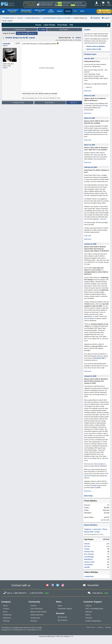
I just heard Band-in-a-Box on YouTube (57, 18)
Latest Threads (49, 25)
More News (89, 496)
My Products (63, 620)
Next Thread (64, 30)
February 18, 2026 (91, 167)
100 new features (90, 319)
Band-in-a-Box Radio (38, 612)
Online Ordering (80, 5)
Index (42, 30)
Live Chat (65, 5)
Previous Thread (19, 30)
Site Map (108, 627)
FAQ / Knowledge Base (94, 609)
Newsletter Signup (65, 609)
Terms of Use (91, 627)
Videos (88, 615)
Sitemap (6, 621)
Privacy (100, 627)
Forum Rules (62, 25)
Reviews (34, 621)
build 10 (101, 106)
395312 (79, 38)
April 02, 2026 (89, 58)
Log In (105, 18)
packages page (96, 485)
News (60, 606)
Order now (87, 236)
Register (95, 18)
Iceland (5, 68)
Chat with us (98, 593)
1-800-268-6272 (67, 3)
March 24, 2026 (90, 96)
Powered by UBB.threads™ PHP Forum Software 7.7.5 (56, 636)
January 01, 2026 (90, 376)
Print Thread (22, 33)
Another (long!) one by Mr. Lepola (20, 38)
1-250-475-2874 (78, 3)
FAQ (71, 25)
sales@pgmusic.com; (20, 630)
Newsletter (93, 585)
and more (103, 219)
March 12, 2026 (90, 118)
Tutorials (89, 618)
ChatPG (87, 30)
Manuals (89, 612)
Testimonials (35, 618)
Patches (88, 606)
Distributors (7, 615)
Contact (6, 609)
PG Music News (90, 54)
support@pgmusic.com (34, 630)
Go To (33, 33)
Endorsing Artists (37, 615)
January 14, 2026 (90, 244)
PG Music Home (8, 18)
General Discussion (33, 18)
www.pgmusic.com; (7, 630)
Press (5, 612)
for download (88, 132)
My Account (62, 617)
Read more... (88, 91)
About (5, 606)
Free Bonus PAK (99, 358)
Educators (7, 618)
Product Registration (93, 621)
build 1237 (96, 157)
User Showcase (37, 609)
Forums (20, 18)
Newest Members (91, 525)
